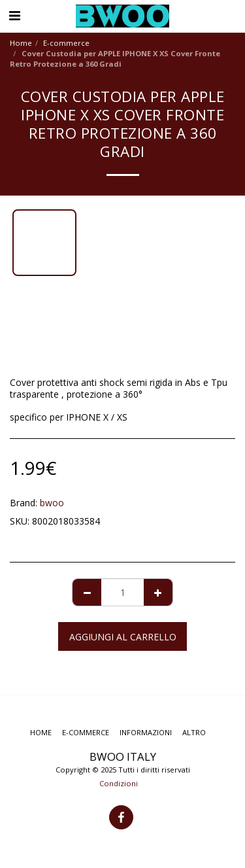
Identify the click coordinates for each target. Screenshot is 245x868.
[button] (14, 15)
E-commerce (66, 43)
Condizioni (119, 783)
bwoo (52, 503)
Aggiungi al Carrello (123, 637)
